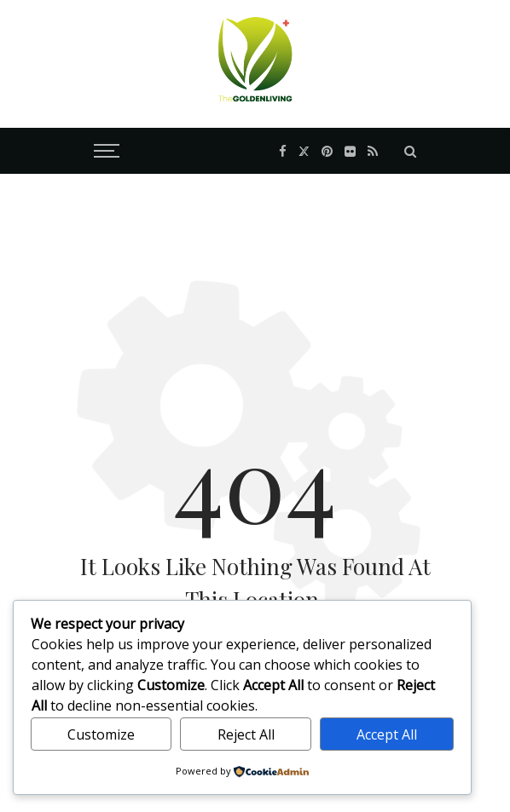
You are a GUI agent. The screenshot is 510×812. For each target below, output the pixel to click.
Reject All (246, 734)
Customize (101, 734)
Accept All (387, 734)
